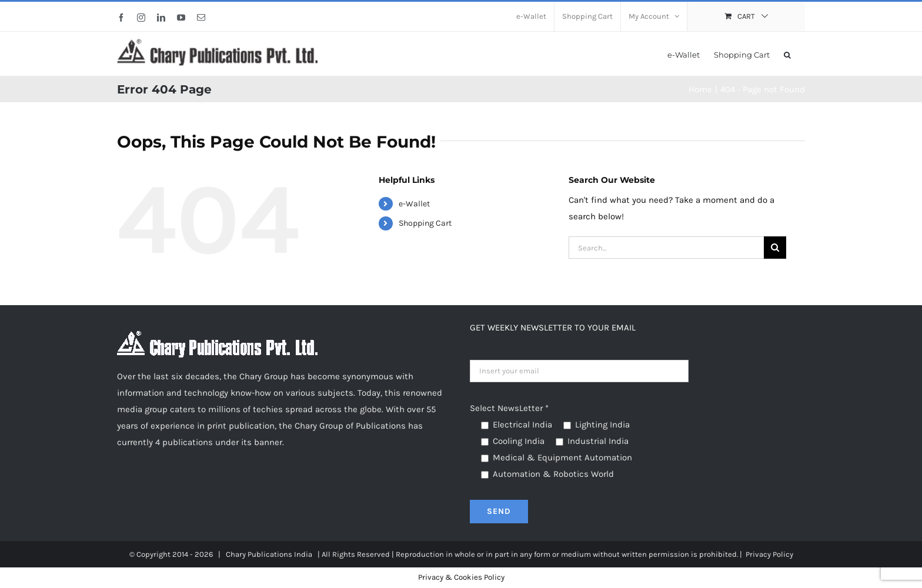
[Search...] (666, 248)
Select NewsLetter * (509, 408)
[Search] (775, 248)
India (303, 554)
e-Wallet (414, 204)
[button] (787, 54)
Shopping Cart (425, 223)
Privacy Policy (769, 554)
